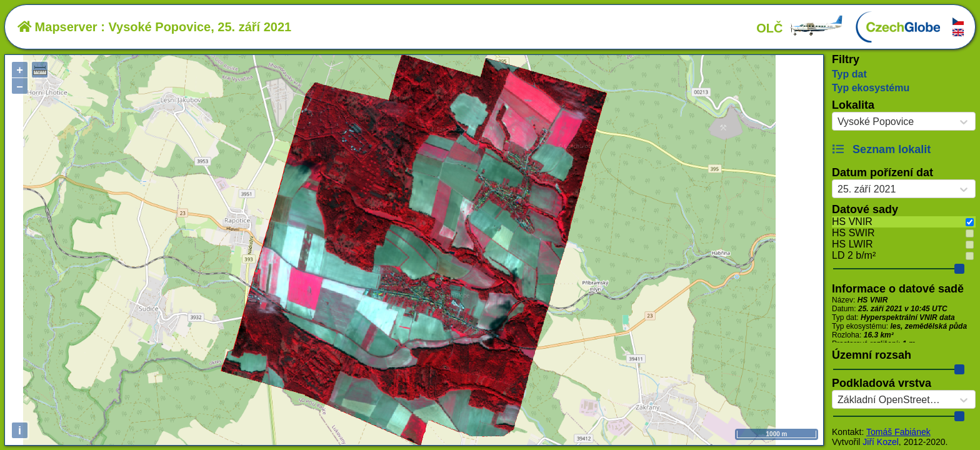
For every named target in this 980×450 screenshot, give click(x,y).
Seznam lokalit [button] (881, 149)
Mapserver (57, 27)
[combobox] (837, 122)
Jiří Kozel (881, 442)
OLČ (800, 28)
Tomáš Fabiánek (898, 432)
